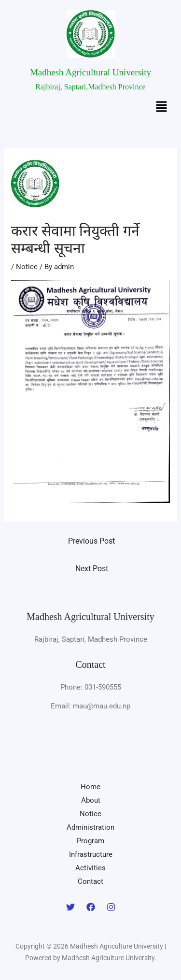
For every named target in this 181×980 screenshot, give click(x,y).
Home (90, 787)
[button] (162, 108)
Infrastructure (91, 854)
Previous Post (91, 541)
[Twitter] (70, 907)
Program (90, 841)
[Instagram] (111, 907)
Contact (90, 881)
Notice (27, 267)
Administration (90, 827)
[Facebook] (91, 907)
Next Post (92, 569)
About (91, 800)
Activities (90, 868)
